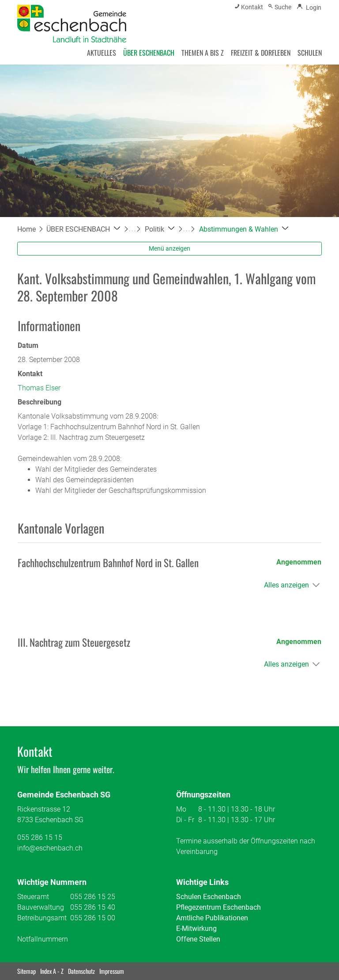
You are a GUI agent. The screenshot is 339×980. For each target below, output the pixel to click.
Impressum (112, 971)
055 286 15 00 (93, 918)
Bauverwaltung (41, 907)
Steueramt (33, 897)
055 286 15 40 (93, 907)
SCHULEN (310, 53)
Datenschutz (81, 971)
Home (26, 229)
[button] (83, 229)
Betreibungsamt (42, 918)
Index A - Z (52, 971)
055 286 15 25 (93, 897)
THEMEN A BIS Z (203, 53)
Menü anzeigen (169, 248)
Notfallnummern (43, 939)
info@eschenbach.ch (50, 848)
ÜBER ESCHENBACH (149, 53)
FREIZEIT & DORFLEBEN (261, 53)
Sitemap (26, 971)
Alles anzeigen (286, 585)
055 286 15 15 (40, 837)
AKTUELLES (102, 53)
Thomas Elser (39, 388)
